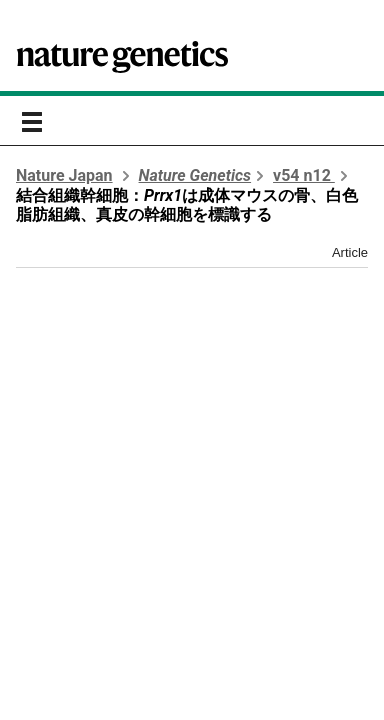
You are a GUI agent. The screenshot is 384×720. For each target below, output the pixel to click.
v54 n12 (304, 175)
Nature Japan (64, 175)
